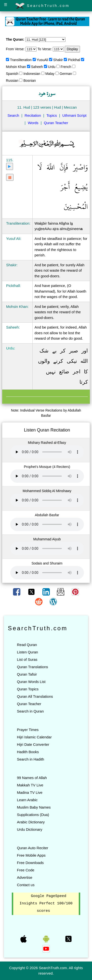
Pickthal (74, 60)
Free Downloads (30, 863)
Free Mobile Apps (31, 855)
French (66, 67)
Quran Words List (31, 682)
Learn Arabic (27, 800)
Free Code (26, 870)
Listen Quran (27, 652)
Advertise (25, 877)
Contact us (26, 885)
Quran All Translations (35, 696)
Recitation (33, 115)
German (66, 74)
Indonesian (32, 74)
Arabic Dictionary (31, 822)
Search (13, 115)
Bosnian (30, 81)
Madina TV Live (30, 792)
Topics (52, 115)
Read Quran (27, 645)
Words (33, 123)
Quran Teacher (56, 123)
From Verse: (15, 49)
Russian (12, 81)
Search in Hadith (31, 759)
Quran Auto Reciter (33, 848)
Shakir (58, 60)
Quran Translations (33, 667)
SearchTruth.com (42, 6)
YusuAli (42, 60)
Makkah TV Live (30, 785)
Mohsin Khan (16, 67)
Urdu (52, 67)
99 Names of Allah (32, 778)
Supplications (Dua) (33, 815)
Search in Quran (30, 711)
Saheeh (37, 67)
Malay (50, 74)
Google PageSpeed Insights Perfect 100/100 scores (46, 904)
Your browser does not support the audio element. (47, 452)
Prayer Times (28, 730)
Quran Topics (28, 689)
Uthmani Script (74, 115)
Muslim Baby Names (34, 807)
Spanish (12, 74)
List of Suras (27, 659)
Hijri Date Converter (33, 744)
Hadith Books (28, 752)
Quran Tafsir (27, 674)
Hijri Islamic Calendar (34, 737)
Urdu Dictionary (30, 829)
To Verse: (45, 49)
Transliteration (21, 60)
